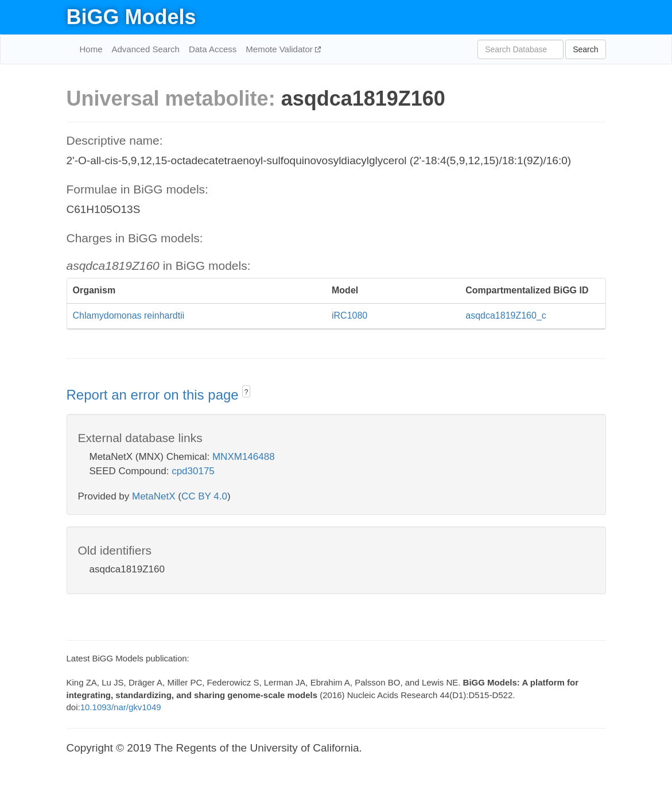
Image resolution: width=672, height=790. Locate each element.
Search (585, 49)
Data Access (213, 49)
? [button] (246, 392)
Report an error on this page (155, 395)
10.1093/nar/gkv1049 (121, 707)
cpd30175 (193, 471)
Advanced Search (146, 49)
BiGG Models (131, 17)
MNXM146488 (244, 457)
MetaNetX (154, 496)
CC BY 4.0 (204, 496)
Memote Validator (280, 49)
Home (91, 49)
